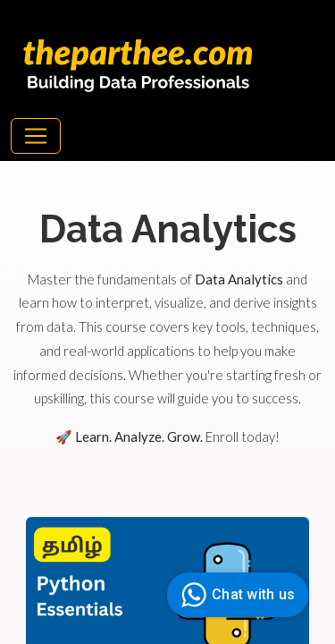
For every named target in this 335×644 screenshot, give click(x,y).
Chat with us (235, 595)
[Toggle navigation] (36, 136)
